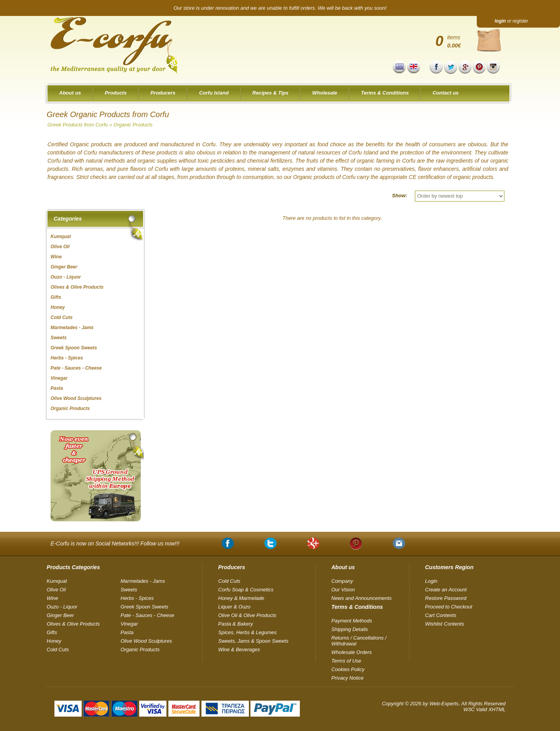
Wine (52, 598)
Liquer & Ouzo (234, 607)
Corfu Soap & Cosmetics (246, 590)
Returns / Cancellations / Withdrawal (359, 641)
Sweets (129, 590)
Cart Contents (441, 615)
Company (342, 581)
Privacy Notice (347, 678)
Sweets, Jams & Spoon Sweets (253, 641)
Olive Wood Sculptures (146, 641)
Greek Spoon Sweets (144, 607)
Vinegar (129, 624)
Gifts (52, 632)
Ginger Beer (60, 615)
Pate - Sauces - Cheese (147, 615)
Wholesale (325, 93)
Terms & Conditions (385, 93)
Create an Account (446, 590)
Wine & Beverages (239, 649)
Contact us (445, 93)
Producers (163, 93)
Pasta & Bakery (236, 624)
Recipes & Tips (270, 93)
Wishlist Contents (444, 624)
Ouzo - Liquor (62, 607)
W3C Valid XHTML (484, 709)
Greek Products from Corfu (78, 125)
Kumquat (57, 581)
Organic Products (133, 125)
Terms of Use (346, 661)
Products (115, 93)
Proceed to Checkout (449, 607)
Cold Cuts (58, 649)
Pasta (127, 632)
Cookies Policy (348, 669)
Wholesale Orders (352, 652)
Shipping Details (350, 629)
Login (431, 581)
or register (511, 21)
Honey (54, 641)
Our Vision (343, 590)
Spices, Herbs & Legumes (247, 632)
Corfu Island (214, 93)
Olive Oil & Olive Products (247, 615)
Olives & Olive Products (73, 624)
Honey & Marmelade (241, 598)
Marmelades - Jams (143, 581)
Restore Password (446, 598)
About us (70, 93)
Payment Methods (352, 621)
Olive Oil (56, 590)
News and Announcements (361, 598)
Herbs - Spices (137, 598)
